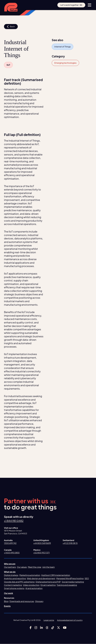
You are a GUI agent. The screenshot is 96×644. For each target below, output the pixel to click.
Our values (22, 567)
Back (11, 27)
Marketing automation (30, 575)
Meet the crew (35, 567)
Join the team (48, 567)
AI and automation (34, 588)
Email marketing (48, 585)
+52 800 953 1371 (41, 553)
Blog (6, 601)
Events (7, 606)
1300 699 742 (10, 543)
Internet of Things (62, 47)
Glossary (39, 601)
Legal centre (48, 620)
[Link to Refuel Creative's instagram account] (36, 628)
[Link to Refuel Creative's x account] (58, 628)
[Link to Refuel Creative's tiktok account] (53, 628)
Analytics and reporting (15, 579)
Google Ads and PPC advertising (19, 582)
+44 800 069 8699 (42, 543)
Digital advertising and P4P (48, 582)
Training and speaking (67, 585)
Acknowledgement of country (70, 620)
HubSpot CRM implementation (56, 575)
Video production (31, 585)
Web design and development (41, 579)
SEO (87, 579)
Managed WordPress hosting (70, 579)
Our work (8, 593)
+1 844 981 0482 (14, 521)
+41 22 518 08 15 (70, 543)
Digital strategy (11, 575)
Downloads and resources (22, 601)
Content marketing (13, 585)
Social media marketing (73, 582)
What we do (10, 572)
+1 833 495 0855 (12, 553)
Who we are (10, 564)
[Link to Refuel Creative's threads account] (47, 628)
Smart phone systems (14, 588)
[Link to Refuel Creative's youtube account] (65, 628)
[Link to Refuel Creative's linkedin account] (41, 628)
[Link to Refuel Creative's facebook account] (31, 628)
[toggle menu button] (89, 5)
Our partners (10, 567)
